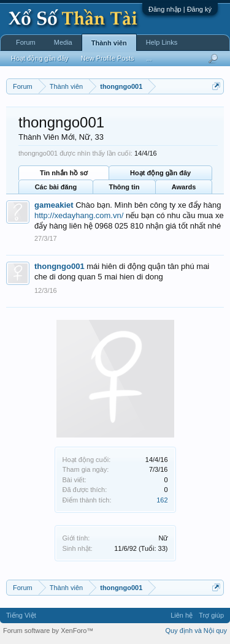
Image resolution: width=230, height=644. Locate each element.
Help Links (162, 42)
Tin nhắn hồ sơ (64, 173)
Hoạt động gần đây (160, 173)
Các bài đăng (56, 187)
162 (162, 500)
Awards (184, 187)
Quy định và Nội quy (197, 631)
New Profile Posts (108, 58)
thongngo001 (59, 266)
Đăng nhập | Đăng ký (180, 9)
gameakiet (54, 205)
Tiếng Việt (21, 615)
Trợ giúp (211, 615)
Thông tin (124, 187)
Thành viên (109, 43)
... (149, 58)
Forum (26, 42)
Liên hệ (182, 615)
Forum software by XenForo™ (48, 631)
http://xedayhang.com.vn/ (79, 215)
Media (63, 42)
